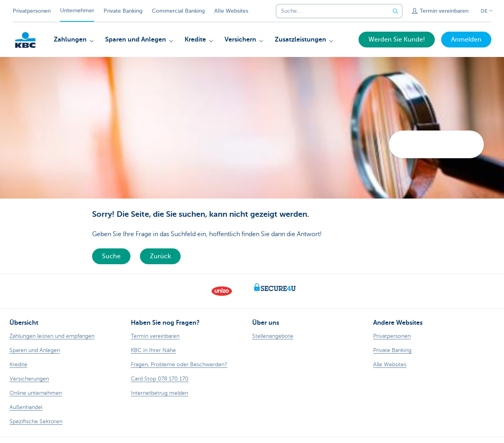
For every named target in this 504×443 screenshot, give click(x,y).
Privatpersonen (32, 11)
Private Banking (123, 11)
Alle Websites (231, 11)
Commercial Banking (178, 11)
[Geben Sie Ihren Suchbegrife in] (395, 11)
